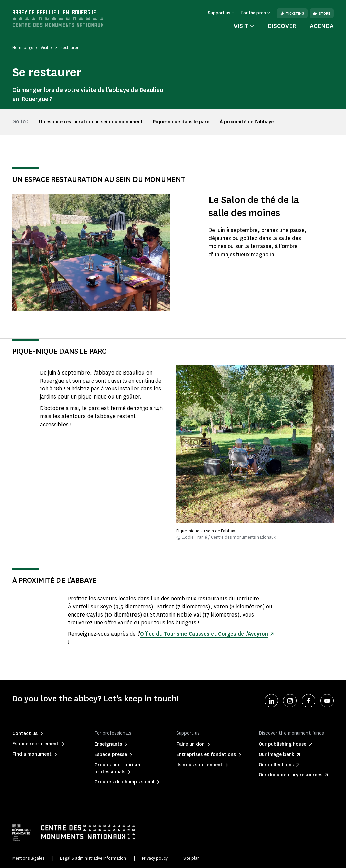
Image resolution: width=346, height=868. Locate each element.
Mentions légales (28, 858)
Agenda (322, 26)
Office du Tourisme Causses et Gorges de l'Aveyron (204, 634)
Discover (282, 26)
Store (322, 13)
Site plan (192, 858)
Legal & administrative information (93, 858)
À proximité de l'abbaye (247, 122)
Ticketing (292, 13)
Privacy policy (155, 858)
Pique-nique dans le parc (181, 122)
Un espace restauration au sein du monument (91, 122)
